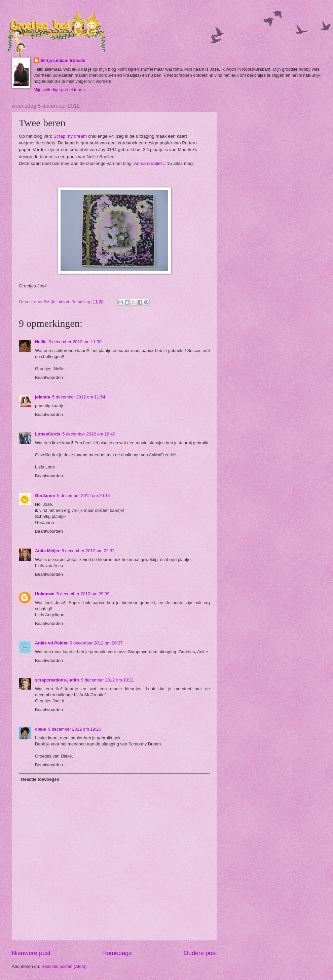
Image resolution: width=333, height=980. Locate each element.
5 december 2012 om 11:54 (79, 397)
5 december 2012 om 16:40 (89, 434)
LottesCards (48, 434)
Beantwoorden (49, 377)
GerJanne (45, 496)
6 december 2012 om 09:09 (83, 594)
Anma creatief (148, 163)
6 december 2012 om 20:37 (96, 643)
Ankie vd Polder (51, 643)
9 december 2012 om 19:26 (75, 729)
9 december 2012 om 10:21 (107, 680)
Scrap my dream (70, 136)
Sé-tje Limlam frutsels (63, 60)
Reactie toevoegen (40, 779)
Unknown (45, 594)
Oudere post (200, 953)
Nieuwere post (31, 953)
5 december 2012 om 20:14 (83, 496)
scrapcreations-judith (57, 680)
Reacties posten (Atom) (64, 966)
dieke (41, 729)
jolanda (43, 397)
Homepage (117, 953)
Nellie (41, 342)
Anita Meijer (47, 551)
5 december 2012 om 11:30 (75, 342)
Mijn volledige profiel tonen (59, 90)
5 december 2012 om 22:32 (88, 551)
